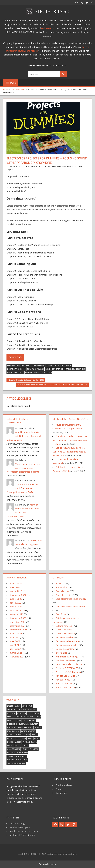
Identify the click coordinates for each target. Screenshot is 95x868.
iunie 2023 (15, 587)
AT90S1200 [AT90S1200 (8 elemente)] (11, 713)
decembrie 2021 (18, 618)
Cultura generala (64, 626)
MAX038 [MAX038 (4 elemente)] (10, 745)
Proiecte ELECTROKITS (67, 668)
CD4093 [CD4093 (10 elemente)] (18, 720)
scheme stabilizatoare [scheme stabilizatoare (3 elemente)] (17, 756)
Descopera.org (17, 823)
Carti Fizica (61, 614)
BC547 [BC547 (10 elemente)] (37, 713)
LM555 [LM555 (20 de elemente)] (30, 738)
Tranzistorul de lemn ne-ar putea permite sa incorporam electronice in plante (24, 468)
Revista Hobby (63, 680)
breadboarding (14, 366)
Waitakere (46, 28)
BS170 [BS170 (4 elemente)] (23, 717)
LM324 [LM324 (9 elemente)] (10, 738)
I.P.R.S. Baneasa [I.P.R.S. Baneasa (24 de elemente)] (13, 731)
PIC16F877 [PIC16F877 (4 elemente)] (11, 753)
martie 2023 (16, 591)
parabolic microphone (55, 369)
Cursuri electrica (64, 630)
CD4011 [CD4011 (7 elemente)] (30, 717)
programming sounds (75, 369)
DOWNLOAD (15, 357)
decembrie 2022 (18, 595)
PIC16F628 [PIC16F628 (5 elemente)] (34, 749)
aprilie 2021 (16, 649)
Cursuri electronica (65, 633)
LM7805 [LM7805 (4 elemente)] (18, 742)
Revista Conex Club (65, 676)
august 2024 (16, 583)
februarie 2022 (17, 610)
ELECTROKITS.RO (52, 11)
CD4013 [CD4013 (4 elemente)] (38, 717)
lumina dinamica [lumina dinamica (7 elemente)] (30, 742)
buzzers (26, 366)
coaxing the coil (38, 366)
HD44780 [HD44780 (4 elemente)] (38, 727)
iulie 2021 (15, 637)
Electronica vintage (65, 649)
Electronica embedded (67, 645)
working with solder (43, 373)
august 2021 (16, 633)
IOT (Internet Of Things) (67, 657)
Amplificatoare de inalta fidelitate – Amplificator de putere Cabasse (24, 436)
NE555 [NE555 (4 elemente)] (26, 745)
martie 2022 (16, 607)
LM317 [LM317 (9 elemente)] (27, 735)
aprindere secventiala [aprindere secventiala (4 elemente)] (17, 710)
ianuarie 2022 (17, 614)
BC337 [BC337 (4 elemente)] (30, 713)
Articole (59, 583)
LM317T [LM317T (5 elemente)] (34, 735)
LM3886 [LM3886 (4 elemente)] (10, 742)
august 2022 (16, 599)
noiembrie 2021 (18, 622)
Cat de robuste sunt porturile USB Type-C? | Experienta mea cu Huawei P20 (69, 452)
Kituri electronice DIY (66, 660)
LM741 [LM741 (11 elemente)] (37, 738)
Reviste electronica (65, 687)
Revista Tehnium (64, 684)
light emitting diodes (16, 369)
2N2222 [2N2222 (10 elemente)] (10, 706)
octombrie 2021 (18, 626)
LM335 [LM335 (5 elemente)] (16, 738)
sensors (29, 373)
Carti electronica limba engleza (71, 599)
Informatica (61, 653)
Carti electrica (62, 591)
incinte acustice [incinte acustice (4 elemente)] (28, 731)
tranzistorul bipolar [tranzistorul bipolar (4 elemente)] (16, 763)
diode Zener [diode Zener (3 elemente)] (12, 724)
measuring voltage (35, 369)
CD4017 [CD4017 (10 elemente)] (10, 720)
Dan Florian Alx (35, 166)
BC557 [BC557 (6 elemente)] (10, 717)
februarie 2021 (17, 657)
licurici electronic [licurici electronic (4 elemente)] (15, 735)
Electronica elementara (67, 641)
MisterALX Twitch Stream (22, 835)
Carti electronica (54, 166)
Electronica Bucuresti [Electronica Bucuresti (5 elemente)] (29, 724)
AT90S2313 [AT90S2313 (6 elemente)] (22, 713)
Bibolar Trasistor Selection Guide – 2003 (26, 380)
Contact (59, 789)
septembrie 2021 (18, 630)
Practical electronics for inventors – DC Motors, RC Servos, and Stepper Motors (52, 385)
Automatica (61, 587)
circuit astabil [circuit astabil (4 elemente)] (29, 720)
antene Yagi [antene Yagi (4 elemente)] (27, 706)
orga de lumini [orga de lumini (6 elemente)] (13, 749)
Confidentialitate (64, 785)
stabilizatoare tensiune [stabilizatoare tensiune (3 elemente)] (17, 760)
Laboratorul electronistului (69, 664)
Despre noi (61, 793)
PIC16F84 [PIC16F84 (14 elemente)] (25, 749)
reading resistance (15, 373)
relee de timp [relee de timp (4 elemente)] (22, 753)
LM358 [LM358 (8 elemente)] (23, 738)
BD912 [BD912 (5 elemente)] (16, 717)
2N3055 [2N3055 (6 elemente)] (18, 706)
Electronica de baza (65, 637)
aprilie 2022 (16, 603)
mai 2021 (14, 645)
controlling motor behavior (59, 366)
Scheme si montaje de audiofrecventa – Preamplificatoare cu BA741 (22, 488)
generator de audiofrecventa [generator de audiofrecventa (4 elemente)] (20, 727)
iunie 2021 (15, 641)
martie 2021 (16, 653)
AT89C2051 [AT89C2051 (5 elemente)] (32, 710)
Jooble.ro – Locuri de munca (24, 831)
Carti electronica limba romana (71, 607)
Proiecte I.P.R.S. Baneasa (68, 672)
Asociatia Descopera (20, 827)
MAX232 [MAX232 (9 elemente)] (18, 745)
